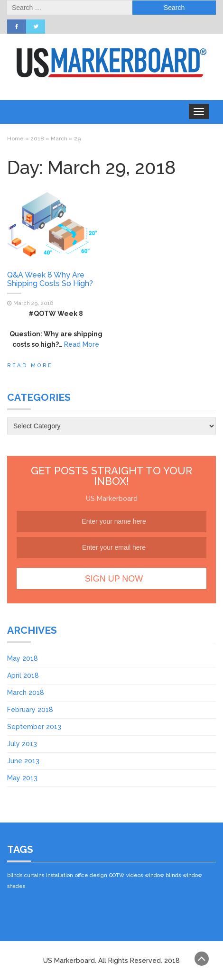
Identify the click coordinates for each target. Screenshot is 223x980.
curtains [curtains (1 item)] (34, 875)
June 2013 (23, 761)
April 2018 (23, 675)
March (59, 139)
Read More (82, 344)
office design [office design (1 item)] (91, 875)
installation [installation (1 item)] (60, 875)
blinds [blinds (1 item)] (15, 875)
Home (15, 139)
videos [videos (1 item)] (135, 875)
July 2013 (22, 744)
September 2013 (34, 727)
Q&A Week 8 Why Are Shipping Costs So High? (50, 279)
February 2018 (30, 710)
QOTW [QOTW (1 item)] (117, 875)
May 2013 (22, 778)
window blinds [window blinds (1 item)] (163, 875)
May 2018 (23, 658)
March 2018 (26, 693)
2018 (37, 139)
